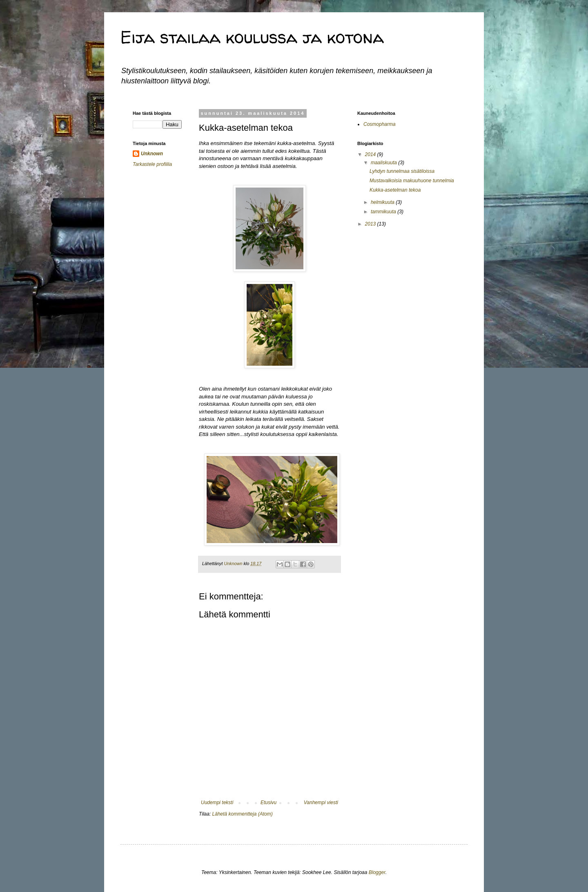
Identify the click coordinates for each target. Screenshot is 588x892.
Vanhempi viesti (321, 803)
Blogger (377, 872)
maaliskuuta (384, 163)
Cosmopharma (380, 124)
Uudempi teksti (217, 803)
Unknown (152, 154)
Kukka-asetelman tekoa (395, 190)
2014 (371, 154)
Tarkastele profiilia (152, 164)
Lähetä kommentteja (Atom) (243, 814)
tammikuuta (384, 212)
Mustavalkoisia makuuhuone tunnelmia (412, 181)
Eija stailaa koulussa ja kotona (252, 37)
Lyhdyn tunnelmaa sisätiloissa (402, 171)
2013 (371, 224)
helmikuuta (383, 202)
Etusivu (268, 803)
